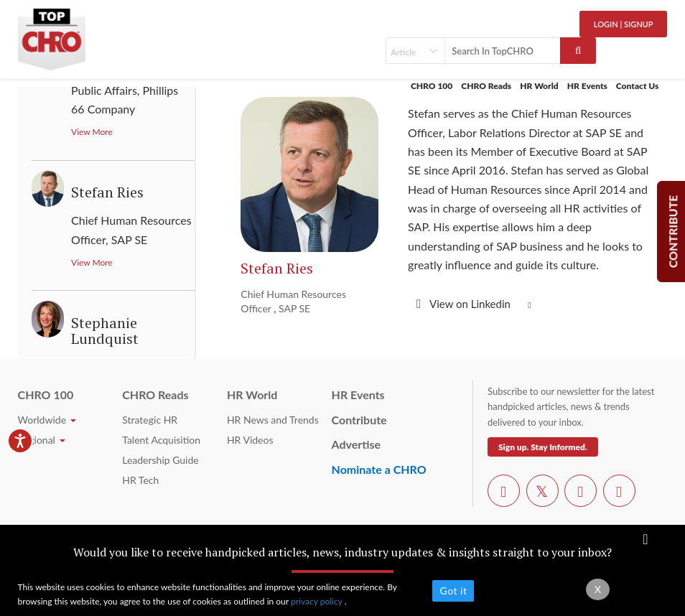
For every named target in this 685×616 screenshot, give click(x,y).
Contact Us (638, 86)
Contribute (359, 420)
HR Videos (250, 440)
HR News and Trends (273, 420)
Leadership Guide (160, 460)
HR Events (587, 86)
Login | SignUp (624, 24)
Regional (42, 440)
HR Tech (140, 480)
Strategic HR (150, 420)
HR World (539, 86)
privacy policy (318, 601)
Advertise (357, 444)
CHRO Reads (486, 86)
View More (92, 132)
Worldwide (47, 420)
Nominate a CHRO (379, 469)
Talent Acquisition (161, 440)
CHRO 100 (432, 86)
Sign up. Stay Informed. (543, 447)
